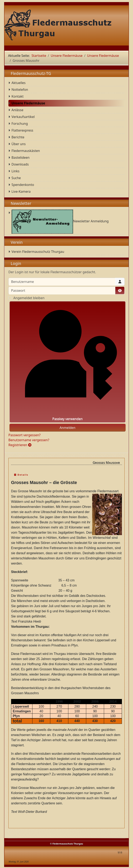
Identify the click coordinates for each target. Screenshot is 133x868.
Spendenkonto (23, 185)
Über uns (19, 144)
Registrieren (20, 445)
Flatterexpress (22, 130)
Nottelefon (20, 90)
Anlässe (17, 110)
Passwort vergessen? (24, 435)
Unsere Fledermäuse (28, 103)
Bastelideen (21, 157)
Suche (16, 178)
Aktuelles (18, 83)
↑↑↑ (120, 852)
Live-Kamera (21, 191)
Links (15, 171)
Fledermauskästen (26, 151)
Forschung (20, 124)
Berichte (18, 137)
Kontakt (18, 96)
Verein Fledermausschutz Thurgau (38, 252)
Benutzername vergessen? (29, 440)
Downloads (20, 164)
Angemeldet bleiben (29, 298)
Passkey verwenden (67, 362)
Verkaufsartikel (23, 117)
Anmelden (67, 428)
